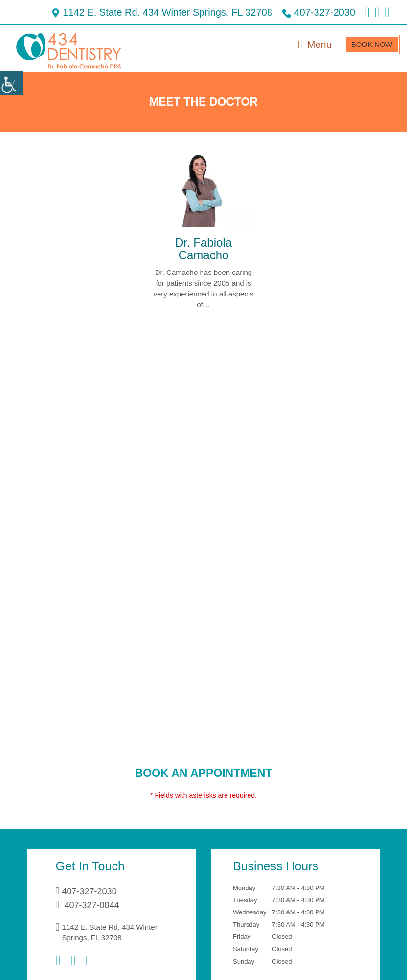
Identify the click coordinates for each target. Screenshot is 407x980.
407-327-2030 (294, 12)
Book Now (370, 44)
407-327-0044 (93, 905)
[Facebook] (60, 961)
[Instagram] (81, 961)
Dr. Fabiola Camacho (203, 249)
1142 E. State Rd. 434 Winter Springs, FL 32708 (126, 12)
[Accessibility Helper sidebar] (12, 83)
